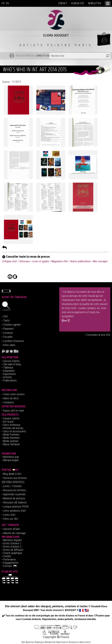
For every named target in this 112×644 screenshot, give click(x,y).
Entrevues (25, 261)
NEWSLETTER (95, 3)
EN (7, 3)
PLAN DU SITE (78, 3)
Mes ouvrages (100, 261)
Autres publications (80, 261)
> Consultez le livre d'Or (98, 335)
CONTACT (63, 3)
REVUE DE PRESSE (25, 56)
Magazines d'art (60, 261)
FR (3, 3)
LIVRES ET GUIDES (45, 56)
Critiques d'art (10, 261)
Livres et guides (41, 261)
